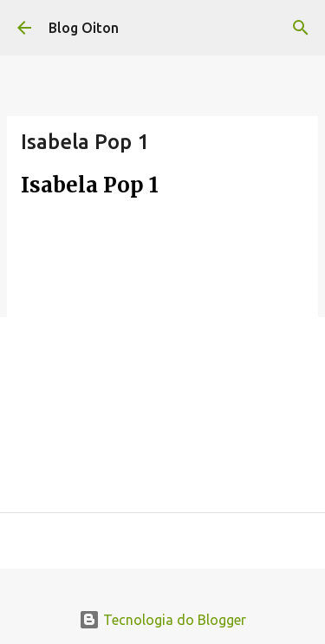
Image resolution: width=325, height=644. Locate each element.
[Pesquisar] (301, 28)
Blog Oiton (84, 28)
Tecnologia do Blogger (162, 620)
